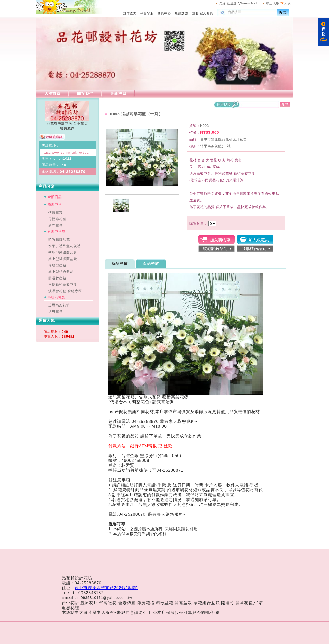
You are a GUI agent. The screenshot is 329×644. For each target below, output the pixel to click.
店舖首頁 (52, 93)
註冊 (195, 13)
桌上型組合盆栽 (61, 272)
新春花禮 (56, 225)
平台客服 (147, 13)
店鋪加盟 (181, 13)
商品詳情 (120, 263)
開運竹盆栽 (57, 278)
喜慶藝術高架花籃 (63, 285)
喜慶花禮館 (57, 232)
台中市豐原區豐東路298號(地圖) (106, 588)
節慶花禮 (55, 205)
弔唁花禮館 (57, 297)
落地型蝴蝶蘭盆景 (63, 252)
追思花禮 (56, 312)
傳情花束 (56, 213)
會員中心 (164, 13)
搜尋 (283, 12)
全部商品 (55, 197)
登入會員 (206, 13)
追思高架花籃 (59, 305)
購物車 (323, 32)
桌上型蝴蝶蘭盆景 (63, 259)
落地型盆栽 (57, 265)
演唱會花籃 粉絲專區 (65, 291)
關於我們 (85, 93)
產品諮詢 (151, 263)
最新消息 (118, 93)
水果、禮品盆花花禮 (65, 246)
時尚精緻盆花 (59, 240)
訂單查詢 (130, 13)
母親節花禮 (57, 219)
